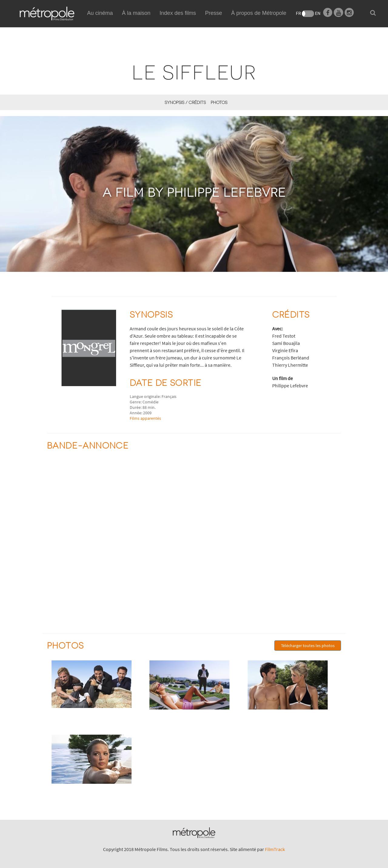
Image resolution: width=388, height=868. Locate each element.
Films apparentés (145, 418)
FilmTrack (275, 849)
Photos (219, 102)
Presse (213, 13)
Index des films (178, 13)
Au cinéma (100, 13)
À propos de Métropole (259, 13)
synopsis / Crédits (185, 102)
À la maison (136, 20)
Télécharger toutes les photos (308, 646)
